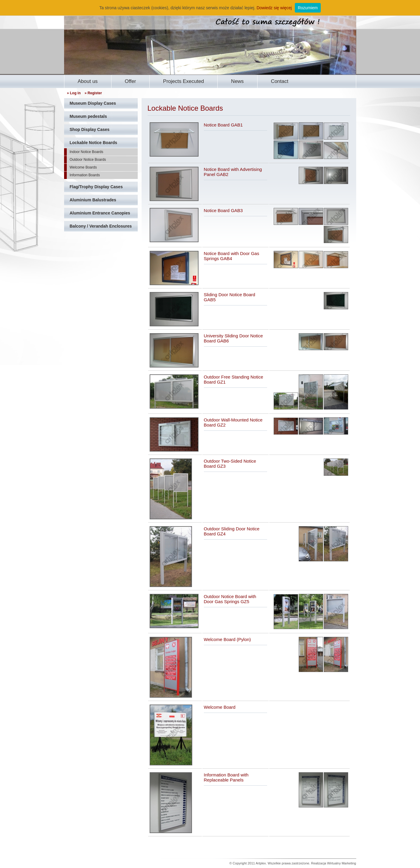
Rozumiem (308, 8)
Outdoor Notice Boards (88, 160)
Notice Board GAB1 (223, 125)
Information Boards (85, 175)
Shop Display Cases (90, 129)
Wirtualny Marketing (341, 863)
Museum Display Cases (93, 103)
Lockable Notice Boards (94, 143)
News (237, 81)
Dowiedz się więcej (274, 8)
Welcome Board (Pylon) (227, 639)
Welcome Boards (83, 167)
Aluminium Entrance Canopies (100, 213)
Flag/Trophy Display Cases (96, 187)
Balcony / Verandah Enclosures (101, 226)
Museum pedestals (88, 116)
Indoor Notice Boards (87, 152)
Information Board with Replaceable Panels (226, 777)
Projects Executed (183, 81)
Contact (280, 81)
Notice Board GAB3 (223, 210)
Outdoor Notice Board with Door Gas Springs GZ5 (230, 599)
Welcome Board (220, 707)
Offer (130, 81)
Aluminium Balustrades (93, 200)
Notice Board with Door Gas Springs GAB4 (232, 256)
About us (88, 81)
